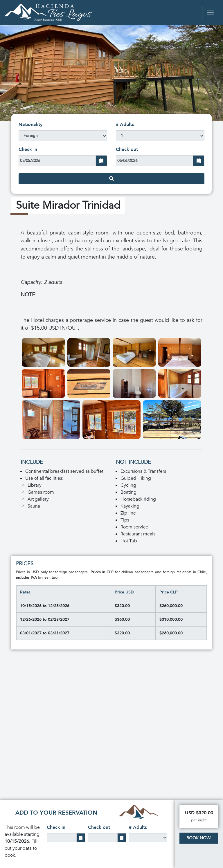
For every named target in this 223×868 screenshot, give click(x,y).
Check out (127, 149)
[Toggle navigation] (210, 12)
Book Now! (199, 838)
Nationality (30, 124)
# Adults (125, 124)
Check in (28, 149)
